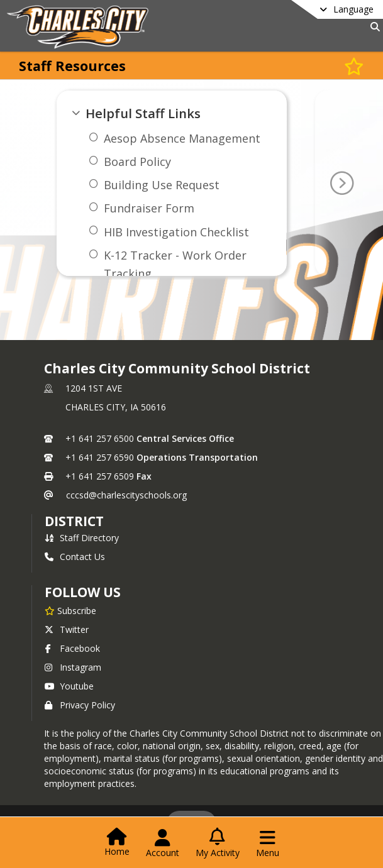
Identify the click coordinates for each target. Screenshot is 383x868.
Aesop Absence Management (182, 138)
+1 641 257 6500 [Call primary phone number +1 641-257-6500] (100, 438)
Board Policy (137, 162)
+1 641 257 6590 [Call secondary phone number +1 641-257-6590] (100, 457)
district (74, 521)
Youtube (69, 686)
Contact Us (75, 557)
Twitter (67, 629)
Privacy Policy (80, 705)
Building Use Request (162, 185)
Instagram (73, 667)
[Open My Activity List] (218, 843)
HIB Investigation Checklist (176, 232)
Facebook (72, 648)
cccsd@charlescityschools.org (126, 495)
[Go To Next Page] (341, 184)
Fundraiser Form (149, 208)
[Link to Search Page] (373, 27)
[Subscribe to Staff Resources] (354, 66)
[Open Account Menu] (163, 843)
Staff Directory (82, 538)
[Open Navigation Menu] (268, 843)
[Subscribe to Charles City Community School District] (70, 610)
